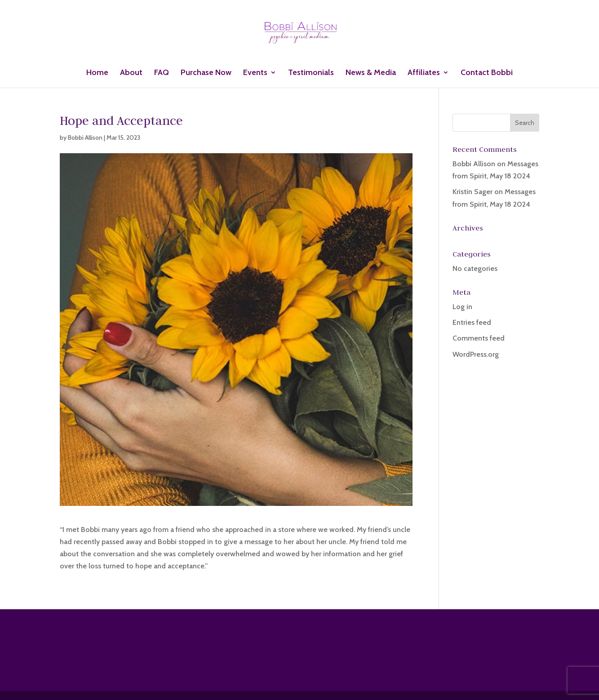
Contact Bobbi (487, 73)
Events (255, 73)
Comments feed (479, 338)
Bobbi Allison (85, 137)
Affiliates (424, 73)
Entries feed (472, 322)
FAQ (162, 73)
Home (97, 73)
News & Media (371, 73)
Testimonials (311, 73)
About (131, 73)
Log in (462, 307)
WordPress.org (476, 354)
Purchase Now (206, 73)
